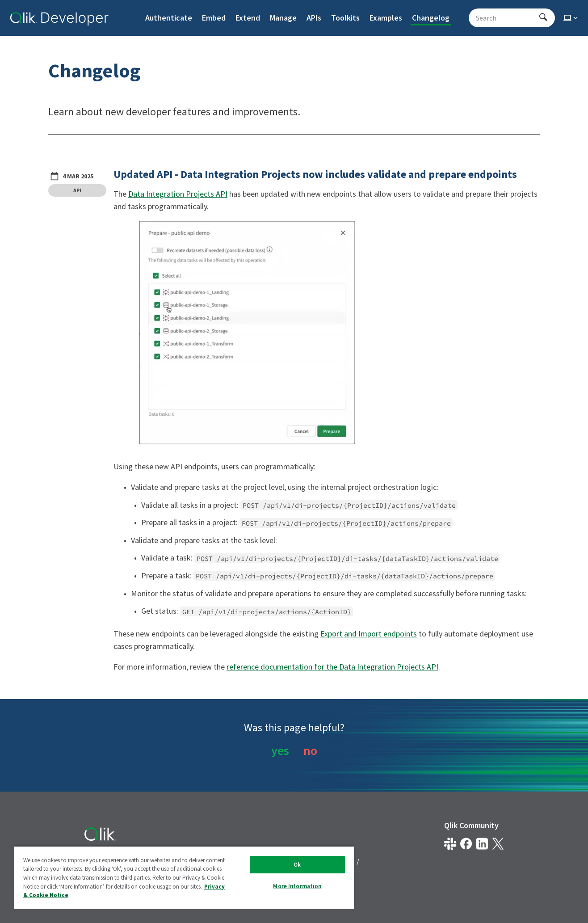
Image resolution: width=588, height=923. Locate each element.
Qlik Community (471, 825)
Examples (386, 18)
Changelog (431, 18)
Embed (214, 18)
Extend (248, 18)
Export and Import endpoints (369, 634)
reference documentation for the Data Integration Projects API (332, 667)
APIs (314, 18)
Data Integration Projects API (178, 194)
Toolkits (345, 18)
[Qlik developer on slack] (450, 844)
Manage (283, 18)
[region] (184, 877)
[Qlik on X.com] (498, 844)
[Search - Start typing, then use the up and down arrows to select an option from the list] (506, 18)
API (77, 190)
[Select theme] (571, 18)
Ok (297, 865)
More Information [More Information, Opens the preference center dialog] (297, 886)
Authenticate (169, 18)
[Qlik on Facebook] (466, 844)
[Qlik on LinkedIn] (482, 844)
